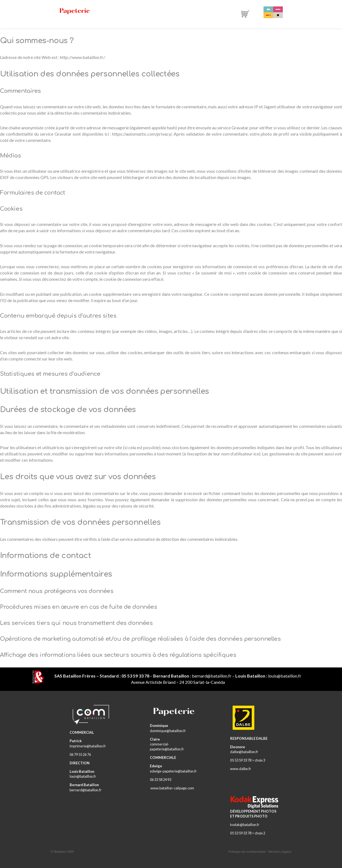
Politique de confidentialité (247, 851)
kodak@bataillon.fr (245, 825)
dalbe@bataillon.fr (244, 752)
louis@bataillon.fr (285, 676)
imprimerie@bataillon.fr (88, 746)
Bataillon (60, 851)
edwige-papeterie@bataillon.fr (173, 771)
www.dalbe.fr (241, 769)
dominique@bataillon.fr (168, 731)
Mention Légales (280, 851)
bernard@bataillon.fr (212, 676)
